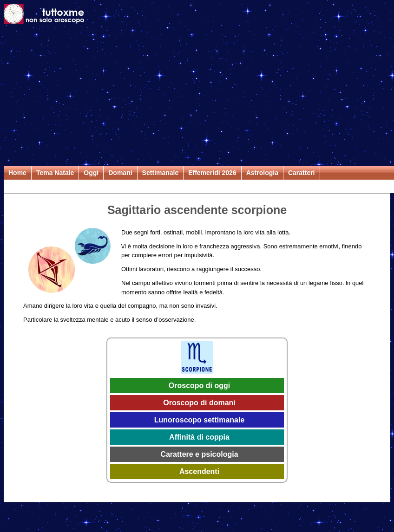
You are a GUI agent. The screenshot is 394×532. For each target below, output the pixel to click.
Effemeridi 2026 (212, 173)
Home (17, 173)
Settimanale (161, 173)
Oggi (91, 173)
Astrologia (262, 173)
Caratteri (302, 173)
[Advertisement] (197, 97)
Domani (120, 173)
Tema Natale (55, 173)
